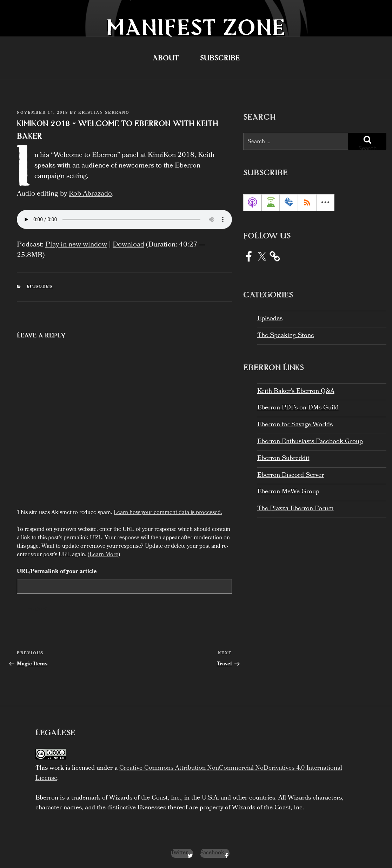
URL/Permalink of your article (57, 572)
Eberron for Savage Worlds (295, 425)
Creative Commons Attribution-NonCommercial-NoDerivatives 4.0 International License (189, 774)
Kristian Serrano (104, 113)
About (166, 58)
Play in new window (76, 245)
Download (128, 245)
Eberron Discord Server (291, 476)
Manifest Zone (196, 27)
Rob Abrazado (90, 194)
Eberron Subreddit (283, 459)
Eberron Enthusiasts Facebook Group (310, 442)
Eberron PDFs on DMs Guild (298, 408)
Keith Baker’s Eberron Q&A (296, 392)
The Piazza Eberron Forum (295, 509)
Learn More (104, 555)
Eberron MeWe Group (288, 492)
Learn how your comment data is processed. (168, 513)
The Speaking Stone (286, 336)
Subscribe (220, 58)
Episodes (40, 287)
